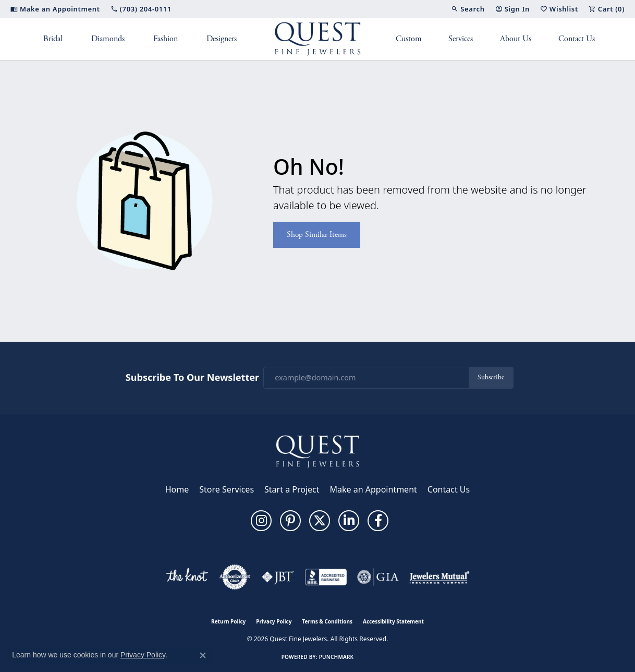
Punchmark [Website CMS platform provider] (337, 657)
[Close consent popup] (203, 655)
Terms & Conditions (327, 621)
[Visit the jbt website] (278, 577)
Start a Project (292, 489)
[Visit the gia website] (378, 577)
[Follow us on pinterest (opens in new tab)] (290, 521)
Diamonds (108, 39)
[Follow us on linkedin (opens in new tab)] (349, 521)
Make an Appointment (374, 489)
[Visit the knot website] (187, 577)
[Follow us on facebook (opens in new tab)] (378, 521)
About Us (516, 39)
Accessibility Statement (393, 621)
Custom (409, 39)
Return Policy (228, 621)
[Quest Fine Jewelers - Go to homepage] (317, 451)
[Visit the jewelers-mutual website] (439, 577)
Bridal (53, 39)
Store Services (227, 489)
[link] (55, 9)
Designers (222, 39)
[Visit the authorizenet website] (235, 577)
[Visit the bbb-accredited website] (326, 577)
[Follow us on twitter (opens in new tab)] (320, 521)
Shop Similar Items (317, 235)
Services (461, 39)
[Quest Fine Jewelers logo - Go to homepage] (318, 39)
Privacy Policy (274, 621)
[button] (468, 9)
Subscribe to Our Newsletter (192, 378)
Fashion (166, 39)
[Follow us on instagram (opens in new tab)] (261, 521)
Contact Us (577, 39)
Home (177, 489)
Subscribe (491, 377)
